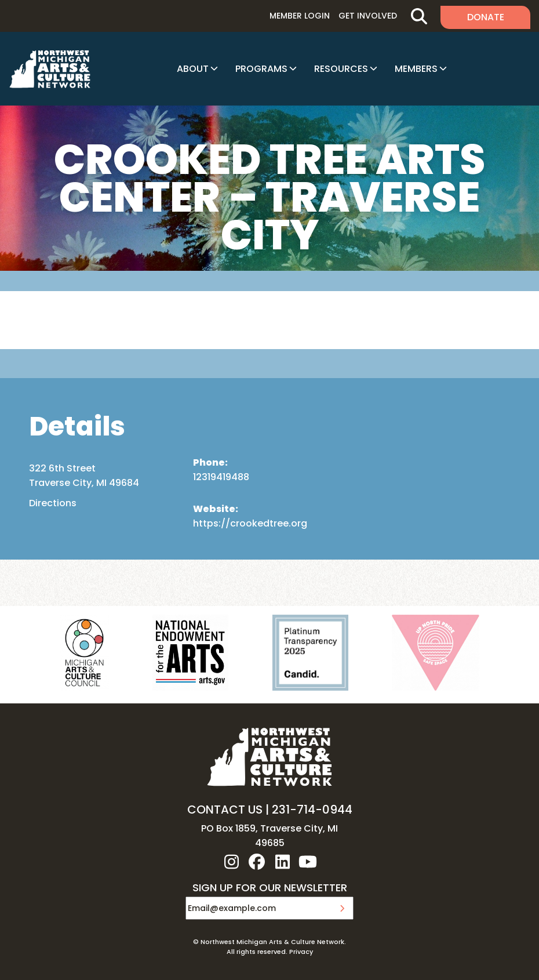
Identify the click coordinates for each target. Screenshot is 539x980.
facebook (257, 862)
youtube (308, 862)
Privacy (301, 952)
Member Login (300, 16)
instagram (231, 862)
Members (416, 69)
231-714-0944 (312, 810)
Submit (342, 908)
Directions (53, 503)
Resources (341, 69)
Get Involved (368, 16)
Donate (486, 17)
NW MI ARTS (50, 69)
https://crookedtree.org (250, 523)
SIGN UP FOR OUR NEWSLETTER (270, 888)
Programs (261, 69)
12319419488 (221, 477)
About (193, 69)
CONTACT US (225, 810)
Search (419, 16)
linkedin (282, 862)
